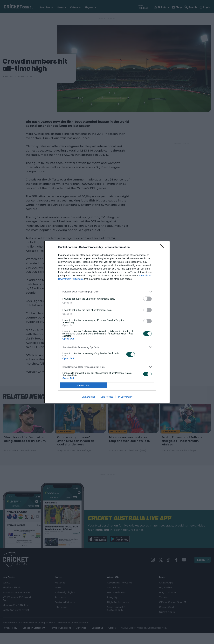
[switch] (147, 299)
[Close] (163, 247)
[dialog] (107, 322)
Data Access (107, 397)
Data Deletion (89, 397)
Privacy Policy (125, 397)
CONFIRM (84, 385)
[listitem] (107, 292)
